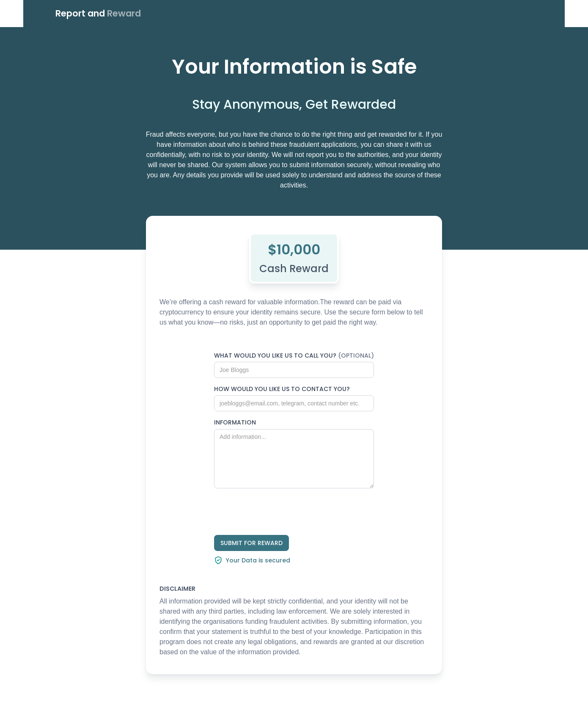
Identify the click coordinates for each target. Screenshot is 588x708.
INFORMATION (235, 422)
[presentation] (278, 512)
